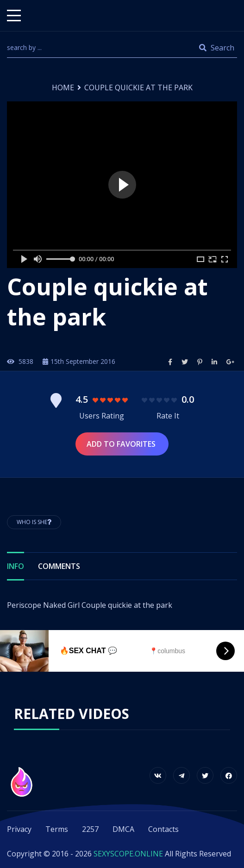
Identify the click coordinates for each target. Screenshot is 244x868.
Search (217, 48)
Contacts (163, 829)
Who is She (34, 522)
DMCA (123, 829)
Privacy (19, 829)
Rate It (168, 416)
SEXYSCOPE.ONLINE (128, 854)
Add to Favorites (122, 444)
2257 (90, 829)
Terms (57, 829)
